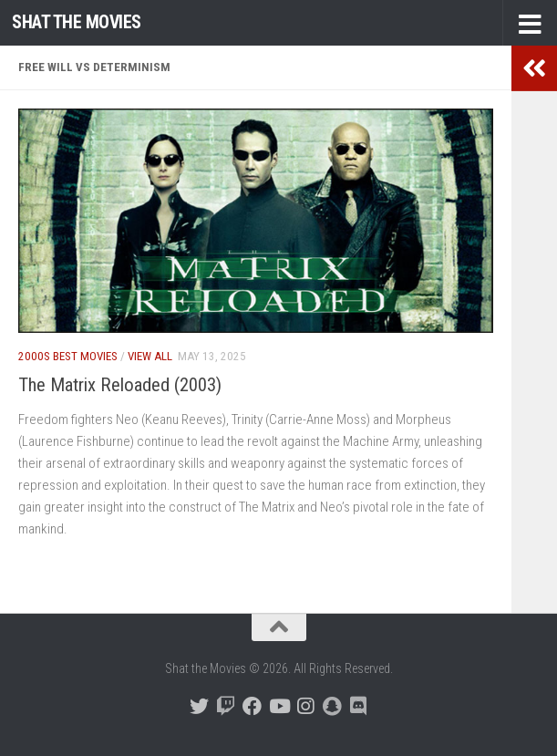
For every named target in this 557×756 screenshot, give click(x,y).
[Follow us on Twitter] (199, 706)
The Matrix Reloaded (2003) (120, 385)
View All (150, 356)
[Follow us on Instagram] (305, 706)
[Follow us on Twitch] (226, 706)
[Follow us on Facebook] (252, 706)
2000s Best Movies (68, 356)
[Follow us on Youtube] (278, 706)
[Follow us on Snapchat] (331, 706)
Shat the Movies (77, 22)
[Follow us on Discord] (358, 706)
